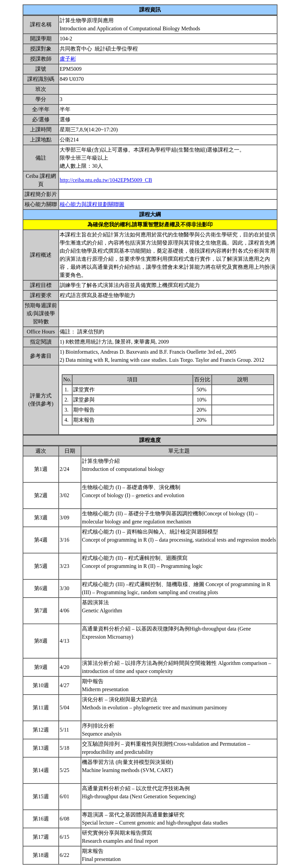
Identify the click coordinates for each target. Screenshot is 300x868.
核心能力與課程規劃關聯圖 (92, 204)
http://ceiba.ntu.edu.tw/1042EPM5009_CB (106, 180)
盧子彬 (68, 59)
